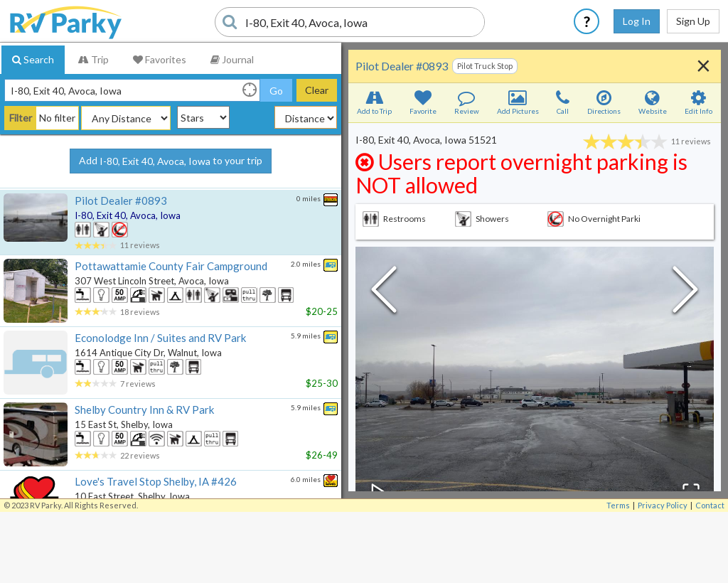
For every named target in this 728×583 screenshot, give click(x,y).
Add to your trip (171, 161)
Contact (710, 505)
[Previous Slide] (384, 293)
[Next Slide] (685, 293)
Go (276, 91)
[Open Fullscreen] (690, 491)
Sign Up (693, 21)
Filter (21, 118)
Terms (618, 505)
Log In (637, 21)
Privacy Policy (663, 505)
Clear (317, 90)
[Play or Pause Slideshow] (380, 491)
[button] (535, 381)
